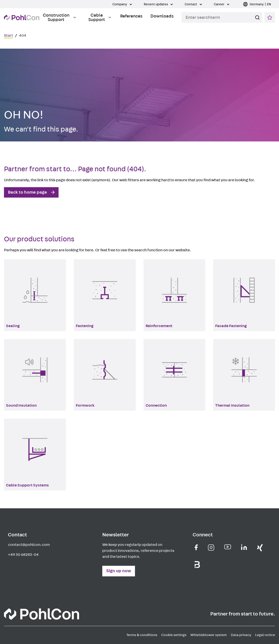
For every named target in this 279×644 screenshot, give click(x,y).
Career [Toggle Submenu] (222, 4)
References (131, 16)
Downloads (162, 16)
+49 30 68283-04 (23, 555)
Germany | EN (260, 4)
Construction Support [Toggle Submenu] (59, 17)
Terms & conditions (142, 635)
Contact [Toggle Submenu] (193, 4)
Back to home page (28, 192)
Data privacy (241, 635)
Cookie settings (174, 635)
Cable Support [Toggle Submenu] (100, 17)
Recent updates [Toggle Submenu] (158, 4)
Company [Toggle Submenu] (122, 4)
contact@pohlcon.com (29, 545)
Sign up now (119, 571)
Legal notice (265, 635)
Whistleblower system (209, 635)
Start (9, 36)
